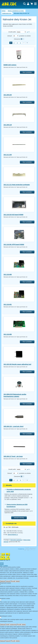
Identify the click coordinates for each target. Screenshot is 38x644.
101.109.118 (8, 125)
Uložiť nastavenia (11, 625)
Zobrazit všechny (19, 518)
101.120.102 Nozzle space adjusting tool (17, 364)
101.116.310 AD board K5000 (13, 215)
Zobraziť (10, 36)
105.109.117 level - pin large (13, 456)
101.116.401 (8, 304)
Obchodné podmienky (16, 540)
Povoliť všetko (15, 581)
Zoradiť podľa (12, 32)
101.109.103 (8, 95)
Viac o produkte (27, 72)
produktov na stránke (25, 36)
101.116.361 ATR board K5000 (14, 245)
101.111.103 (8, 155)
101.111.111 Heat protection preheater (17, 185)
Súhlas (2, 563)
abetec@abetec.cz (13, 535)
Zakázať (3, 581)
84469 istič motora (10, 65)
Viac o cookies (4, 566)
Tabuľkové (23, 39)
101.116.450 (8, 334)
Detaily (2, 564)
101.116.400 (8, 274)
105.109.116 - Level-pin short (13, 426)
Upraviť (8, 581)
